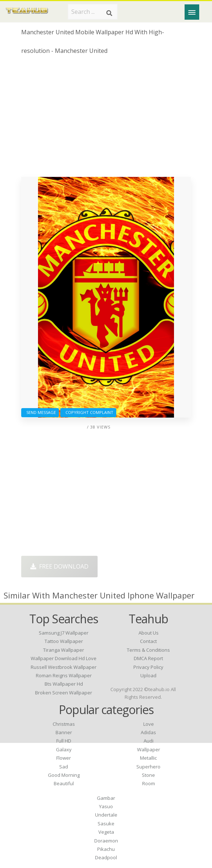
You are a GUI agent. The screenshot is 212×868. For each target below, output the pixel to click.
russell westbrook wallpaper (64, 667)
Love (149, 724)
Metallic (148, 758)
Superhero (148, 767)
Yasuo (106, 806)
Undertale (106, 815)
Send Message (40, 412)
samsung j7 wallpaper (64, 633)
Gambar (106, 798)
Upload (148, 675)
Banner (64, 732)
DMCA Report (148, 658)
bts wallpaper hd (64, 684)
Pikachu (106, 849)
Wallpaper (149, 749)
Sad (64, 767)
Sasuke (106, 824)
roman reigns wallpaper (64, 675)
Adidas (148, 732)
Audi (149, 741)
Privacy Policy (148, 667)
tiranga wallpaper (64, 650)
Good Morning (64, 775)
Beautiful (64, 783)
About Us (149, 633)
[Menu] (192, 12)
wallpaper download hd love (64, 658)
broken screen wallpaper (64, 693)
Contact (148, 641)
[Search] (109, 13)
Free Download (59, 566)
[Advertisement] (106, 119)
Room (149, 783)
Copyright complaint (88, 412)
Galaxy (64, 749)
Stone (148, 775)
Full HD (64, 741)
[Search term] (93, 12)
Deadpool (106, 857)
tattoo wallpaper (64, 641)
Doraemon (106, 841)
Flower (64, 758)
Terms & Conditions (148, 650)
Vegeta (106, 832)
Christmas (64, 724)
